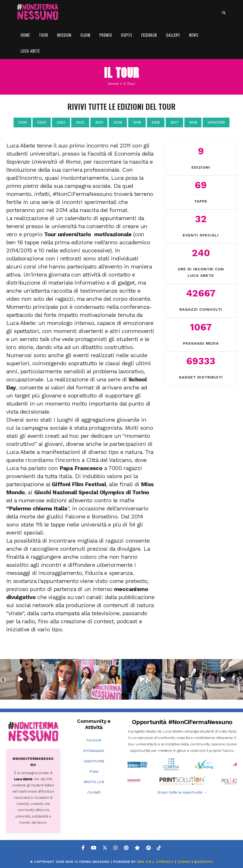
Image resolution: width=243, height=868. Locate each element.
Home (113, 84)
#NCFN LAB (94, 782)
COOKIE (184, 862)
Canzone (94, 740)
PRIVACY (166, 862)
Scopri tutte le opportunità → (182, 792)
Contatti (94, 792)
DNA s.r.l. (147, 862)
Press (94, 771)
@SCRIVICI (203, 862)
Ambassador (94, 750)
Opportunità (94, 761)
